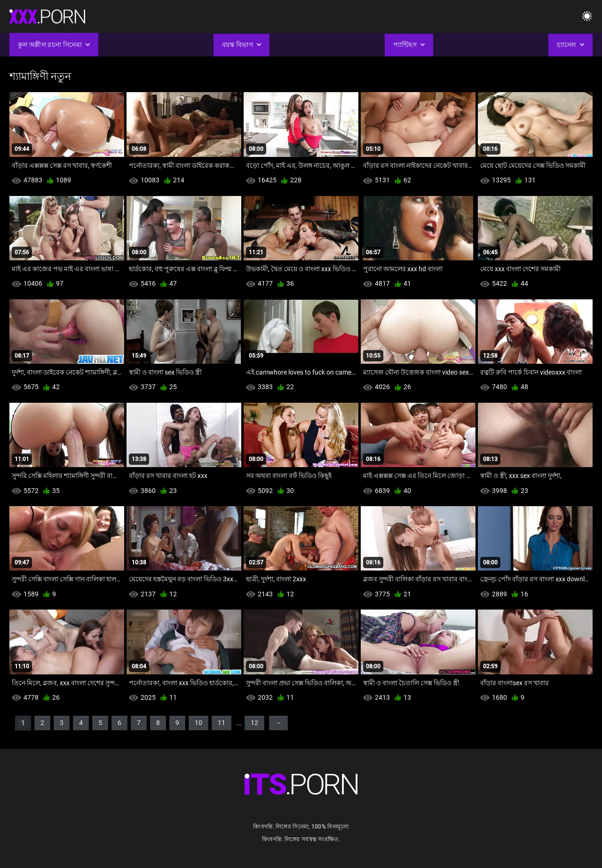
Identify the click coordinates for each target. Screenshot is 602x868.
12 (254, 723)
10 (198, 723)
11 (222, 723)
